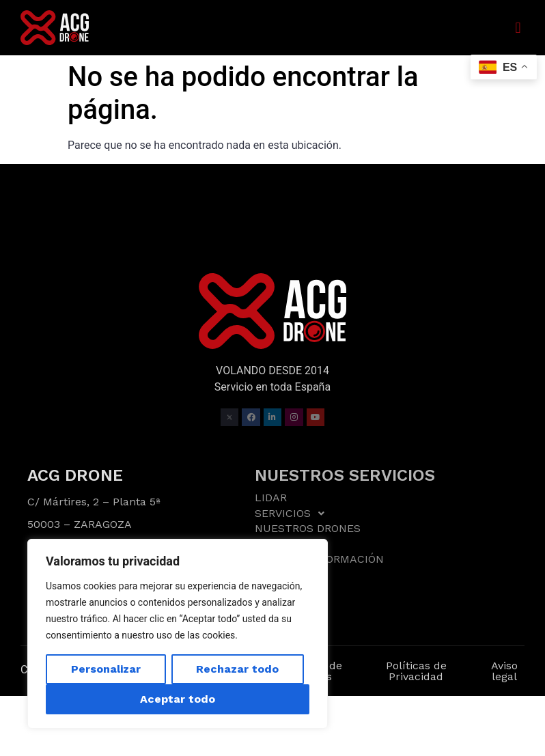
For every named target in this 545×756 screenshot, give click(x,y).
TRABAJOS (283, 544)
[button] (518, 28)
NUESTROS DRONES (308, 528)
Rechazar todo (237, 669)
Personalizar (106, 669)
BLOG (269, 574)
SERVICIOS (293, 514)
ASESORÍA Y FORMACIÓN (319, 559)
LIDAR (271, 498)
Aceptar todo (178, 699)
